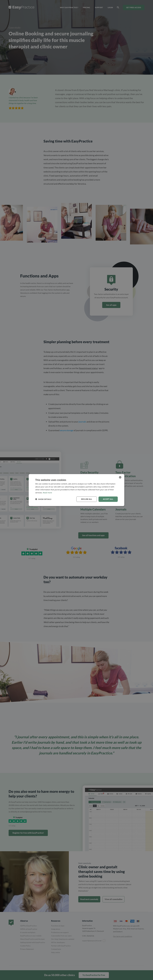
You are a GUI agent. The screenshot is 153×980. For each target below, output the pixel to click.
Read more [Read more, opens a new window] (48, 493)
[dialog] (76, 490)
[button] (43, 499)
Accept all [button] (108, 499)
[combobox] (120, 477)
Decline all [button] (87, 499)
